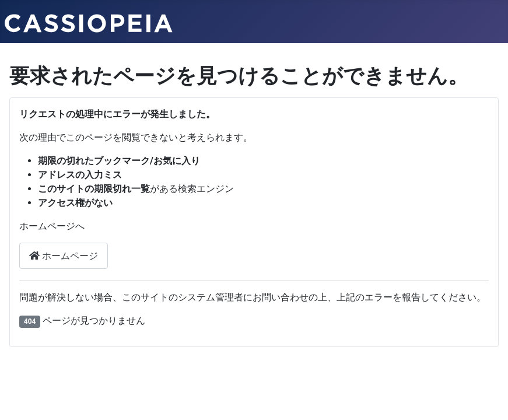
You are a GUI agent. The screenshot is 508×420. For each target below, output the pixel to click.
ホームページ (64, 256)
